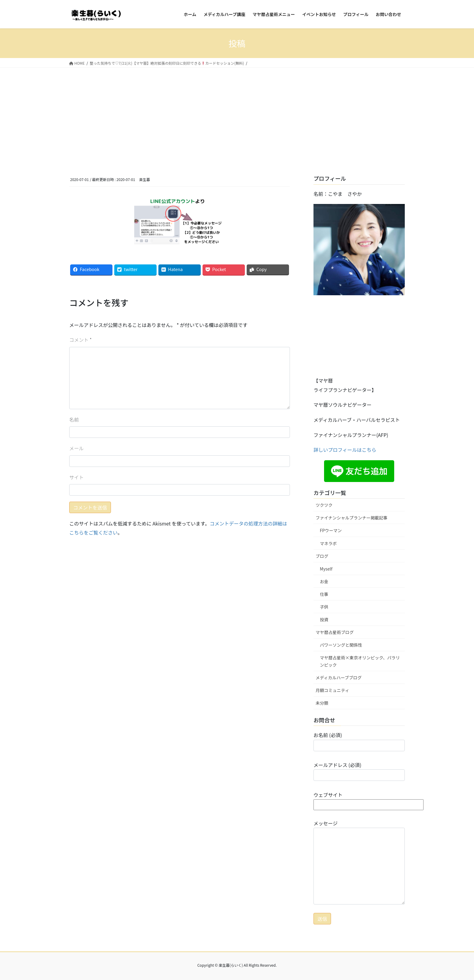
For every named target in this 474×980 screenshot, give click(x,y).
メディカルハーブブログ (339, 678)
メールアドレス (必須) (359, 771)
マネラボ (328, 543)
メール (76, 448)
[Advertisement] (237, 113)
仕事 (324, 594)
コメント (80, 340)
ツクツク (324, 505)
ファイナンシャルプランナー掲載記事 (352, 518)
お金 (324, 581)
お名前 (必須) (359, 741)
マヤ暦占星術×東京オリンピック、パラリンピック (360, 661)
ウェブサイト (368, 800)
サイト (76, 477)
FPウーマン (331, 530)
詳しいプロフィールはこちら (345, 450)
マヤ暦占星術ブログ (335, 632)
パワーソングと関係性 (341, 645)
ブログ (322, 556)
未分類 (322, 703)
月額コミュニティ (332, 690)
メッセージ (359, 862)
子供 (324, 607)
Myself (326, 569)
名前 (74, 419)
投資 (324, 619)
